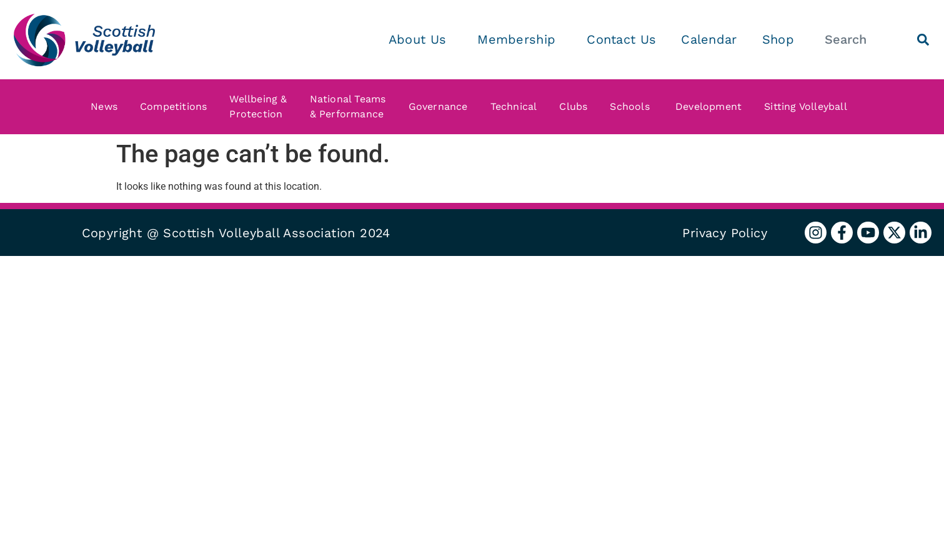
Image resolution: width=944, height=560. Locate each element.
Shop (778, 39)
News (107, 107)
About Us (420, 39)
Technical (517, 107)
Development (712, 107)
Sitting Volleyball (809, 107)
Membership (519, 39)
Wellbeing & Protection (261, 106)
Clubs (576, 107)
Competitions (176, 107)
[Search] (923, 40)
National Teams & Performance (351, 106)
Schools (634, 107)
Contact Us (621, 39)
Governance (441, 107)
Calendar (709, 39)
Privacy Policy (725, 233)
